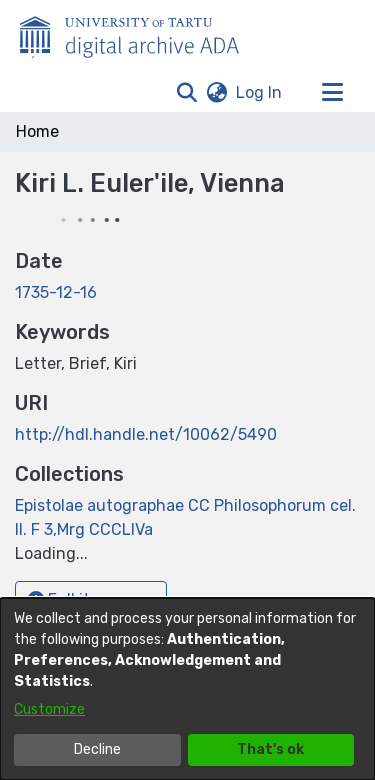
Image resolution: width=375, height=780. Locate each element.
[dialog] (187, 689)
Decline (97, 749)
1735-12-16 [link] (56, 292)
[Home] (140, 33)
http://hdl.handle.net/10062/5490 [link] (146, 434)
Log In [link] (260, 92)
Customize (49, 709)
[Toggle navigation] (332, 93)
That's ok (270, 749)
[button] (186, 93)
